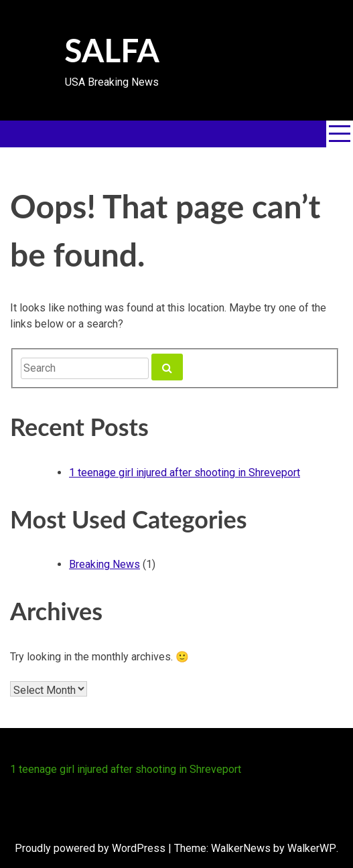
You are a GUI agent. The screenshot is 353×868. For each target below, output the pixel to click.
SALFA (112, 50)
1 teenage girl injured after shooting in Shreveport (185, 473)
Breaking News (104, 564)
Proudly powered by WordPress (90, 848)
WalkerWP (312, 848)
